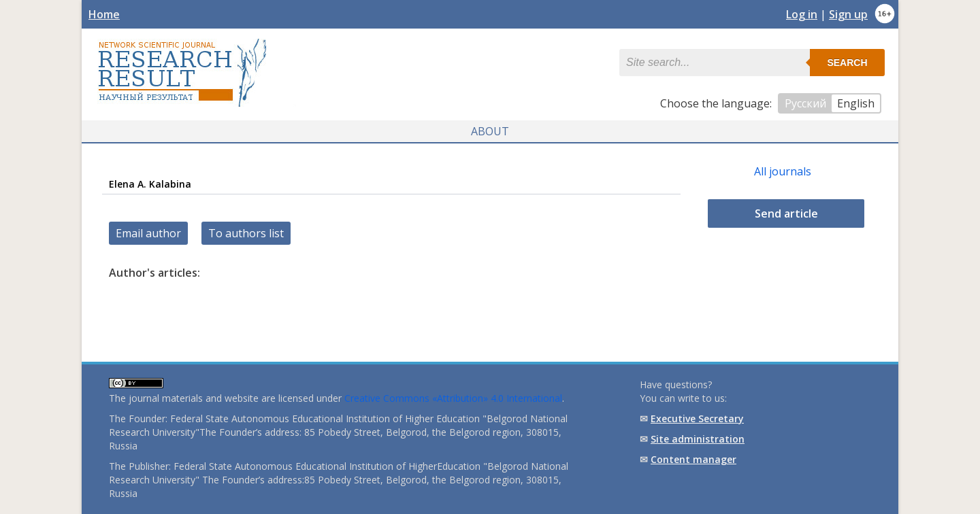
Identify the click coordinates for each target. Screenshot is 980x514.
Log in (802, 14)
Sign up (848, 14)
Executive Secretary (697, 418)
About (490, 131)
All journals (783, 171)
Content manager (693, 459)
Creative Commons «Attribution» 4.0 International (453, 398)
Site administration (698, 439)
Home (104, 14)
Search (847, 63)
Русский (805, 103)
